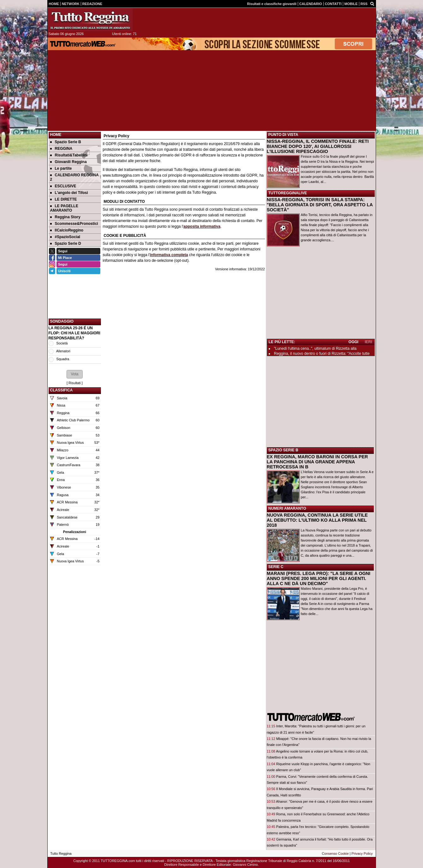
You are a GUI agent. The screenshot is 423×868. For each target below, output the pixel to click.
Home (56, 135)
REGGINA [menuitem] (61, 149)
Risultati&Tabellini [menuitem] (69, 155)
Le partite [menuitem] (61, 168)
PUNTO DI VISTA (283, 135)
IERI (368, 342)
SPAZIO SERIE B (283, 450)
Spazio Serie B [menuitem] (66, 142)
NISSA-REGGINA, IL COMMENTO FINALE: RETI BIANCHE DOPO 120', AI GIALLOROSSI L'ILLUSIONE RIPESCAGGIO (318, 146)
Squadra (63, 359)
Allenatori (63, 351)
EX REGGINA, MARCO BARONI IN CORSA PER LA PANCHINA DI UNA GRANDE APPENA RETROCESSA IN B (317, 462)
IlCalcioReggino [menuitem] (67, 230)
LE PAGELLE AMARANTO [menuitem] (64, 208)
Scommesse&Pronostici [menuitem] (74, 224)
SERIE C (276, 567)
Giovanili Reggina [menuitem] (68, 162)
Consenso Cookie (335, 853)
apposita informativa (202, 226)
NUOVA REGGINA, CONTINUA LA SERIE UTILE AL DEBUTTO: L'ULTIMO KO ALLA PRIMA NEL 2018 (317, 520)
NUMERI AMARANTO (287, 508)
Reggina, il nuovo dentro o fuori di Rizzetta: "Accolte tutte (322, 354)
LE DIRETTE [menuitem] (64, 199)
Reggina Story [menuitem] (65, 217)
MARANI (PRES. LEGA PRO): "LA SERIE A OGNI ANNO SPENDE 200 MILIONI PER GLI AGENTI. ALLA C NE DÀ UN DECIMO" (319, 578)
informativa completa (169, 255)
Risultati (74, 383)
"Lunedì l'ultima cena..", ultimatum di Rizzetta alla (315, 349)
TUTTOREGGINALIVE (288, 193)
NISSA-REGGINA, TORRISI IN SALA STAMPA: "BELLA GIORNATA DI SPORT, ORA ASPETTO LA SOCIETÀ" (320, 205)
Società (62, 343)
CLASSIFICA (62, 390)
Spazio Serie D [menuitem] (66, 243)
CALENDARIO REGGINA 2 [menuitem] (74, 177)
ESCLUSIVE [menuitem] (63, 186)
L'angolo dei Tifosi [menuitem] (69, 193)
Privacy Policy (362, 853)
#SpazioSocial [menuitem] (65, 237)
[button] (74, 374)
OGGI (353, 342)
